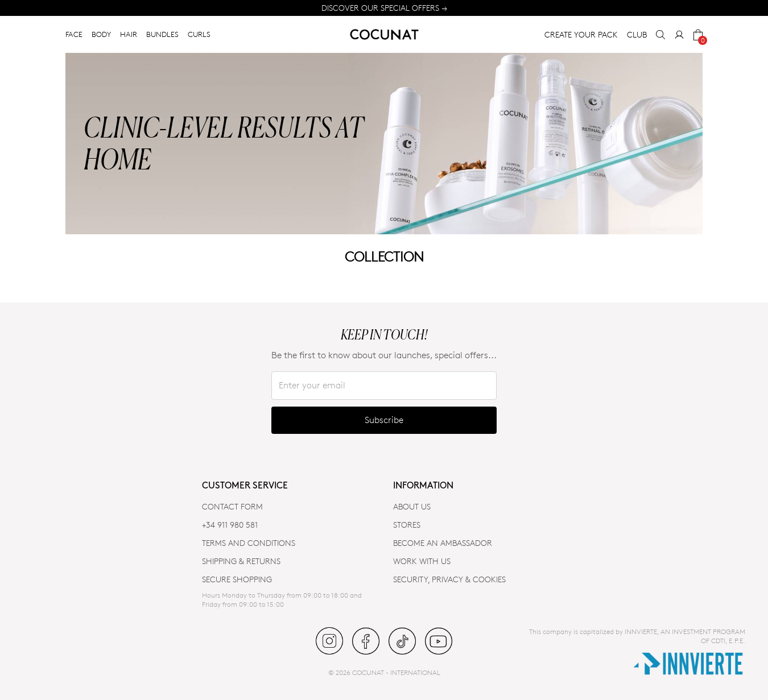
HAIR (129, 34)
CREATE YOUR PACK (581, 34)
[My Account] (679, 35)
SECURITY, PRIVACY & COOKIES (449, 579)
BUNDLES (162, 34)
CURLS (199, 34)
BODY (101, 34)
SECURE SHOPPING (237, 579)
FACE (74, 34)
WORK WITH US (422, 561)
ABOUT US (412, 506)
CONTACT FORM (232, 506)
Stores (407, 525)
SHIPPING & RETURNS (241, 561)
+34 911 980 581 (230, 525)
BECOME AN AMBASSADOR (443, 543)
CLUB (637, 34)
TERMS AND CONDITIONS (249, 543)
